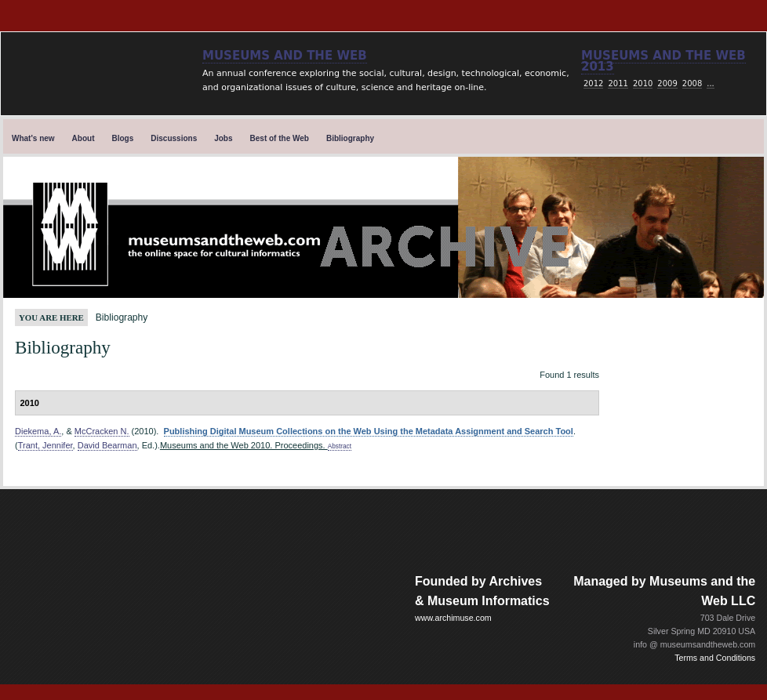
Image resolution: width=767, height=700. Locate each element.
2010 (643, 83)
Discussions (174, 138)
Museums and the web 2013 (663, 61)
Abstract (340, 446)
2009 (667, 83)
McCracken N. (102, 431)
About (84, 138)
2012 (593, 83)
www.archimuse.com (453, 618)
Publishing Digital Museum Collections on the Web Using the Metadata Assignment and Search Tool (369, 431)
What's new (33, 138)
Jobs (223, 138)
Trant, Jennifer (45, 445)
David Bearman (107, 445)
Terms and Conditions (715, 658)
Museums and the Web (285, 56)
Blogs (123, 138)
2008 (692, 83)
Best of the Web (280, 138)
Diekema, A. (38, 431)
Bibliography (350, 138)
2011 (618, 83)
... (711, 83)
